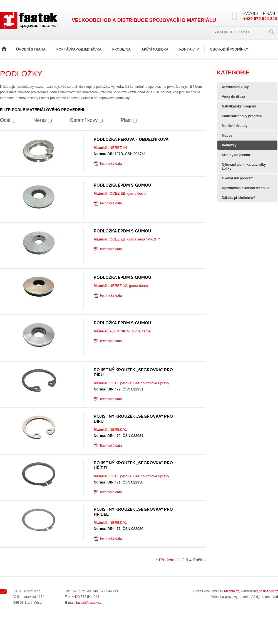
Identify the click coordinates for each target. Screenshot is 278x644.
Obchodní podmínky (229, 49)
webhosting (250, 591)
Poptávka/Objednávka (79, 49)
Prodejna (121, 49)
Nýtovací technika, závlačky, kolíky (244, 167)
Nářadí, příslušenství (238, 198)
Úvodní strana (31, 49)
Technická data (111, 164)
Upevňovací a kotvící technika (246, 188)
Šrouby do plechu (236, 155)
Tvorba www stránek (208, 591)
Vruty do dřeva (233, 97)
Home (4, 49)
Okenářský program (238, 178)
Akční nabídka (155, 49)
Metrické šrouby (235, 126)
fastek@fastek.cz (89, 603)
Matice (227, 136)
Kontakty (189, 49)
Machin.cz (232, 591)
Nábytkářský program (239, 106)
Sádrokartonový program (242, 116)
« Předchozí (167, 560)
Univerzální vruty (235, 87)
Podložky (229, 145)
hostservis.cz (268, 591)
